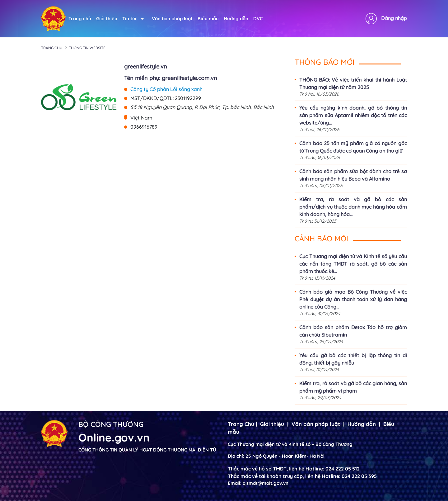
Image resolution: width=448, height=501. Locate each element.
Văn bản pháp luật (172, 19)
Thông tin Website (87, 48)
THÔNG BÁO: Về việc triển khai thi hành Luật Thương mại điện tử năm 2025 (353, 83)
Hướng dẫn (236, 19)
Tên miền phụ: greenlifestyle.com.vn (171, 78)
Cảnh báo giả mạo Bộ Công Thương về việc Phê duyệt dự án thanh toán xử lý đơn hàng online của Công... (353, 299)
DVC (258, 19)
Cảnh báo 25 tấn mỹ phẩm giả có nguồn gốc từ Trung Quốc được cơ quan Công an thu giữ (353, 147)
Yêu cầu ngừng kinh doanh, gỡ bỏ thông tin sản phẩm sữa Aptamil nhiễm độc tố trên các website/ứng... (353, 115)
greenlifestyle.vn (146, 66)
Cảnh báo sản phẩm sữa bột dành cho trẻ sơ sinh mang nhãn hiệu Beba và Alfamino (353, 175)
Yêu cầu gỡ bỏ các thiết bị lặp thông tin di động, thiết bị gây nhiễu (353, 359)
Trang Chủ (241, 424)
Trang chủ (80, 19)
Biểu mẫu (208, 19)
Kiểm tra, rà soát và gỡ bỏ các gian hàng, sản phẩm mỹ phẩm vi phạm (353, 387)
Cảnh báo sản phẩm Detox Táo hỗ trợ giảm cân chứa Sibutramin (353, 331)
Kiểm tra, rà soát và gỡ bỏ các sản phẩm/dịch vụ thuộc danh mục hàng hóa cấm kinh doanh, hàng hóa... (353, 207)
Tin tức (133, 19)
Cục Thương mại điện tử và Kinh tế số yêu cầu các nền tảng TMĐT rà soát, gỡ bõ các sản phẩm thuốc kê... (353, 264)
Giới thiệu (107, 19)
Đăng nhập (394, 18)
